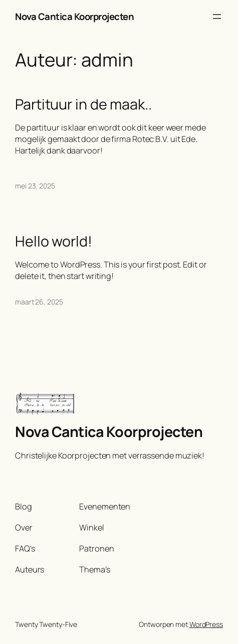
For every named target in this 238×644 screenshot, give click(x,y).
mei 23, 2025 (35, 186)
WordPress (206, 624)
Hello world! (54, 241)
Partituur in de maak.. (83, 104)
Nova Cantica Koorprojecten (74, 16)
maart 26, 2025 (39, 302)
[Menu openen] (217, 16)
